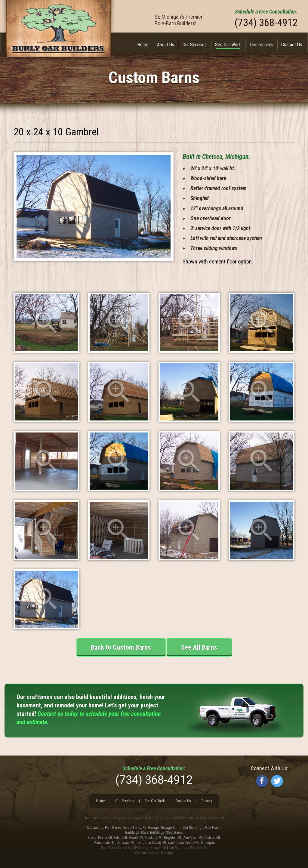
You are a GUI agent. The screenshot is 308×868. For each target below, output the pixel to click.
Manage (167, 853)
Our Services (195, 45)
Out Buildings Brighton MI (188, 848)
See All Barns (199, 647)
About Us (166, 45)
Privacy (207, 801)
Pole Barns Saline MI (116, 848)
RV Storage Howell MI (150, 848)
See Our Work (228, 45)
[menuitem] (143, 45)
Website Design (147, 853)
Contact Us (292, 45)
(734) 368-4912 (266, 23)
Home (143, 45)
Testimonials (261, 45)
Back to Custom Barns (121, 647)
